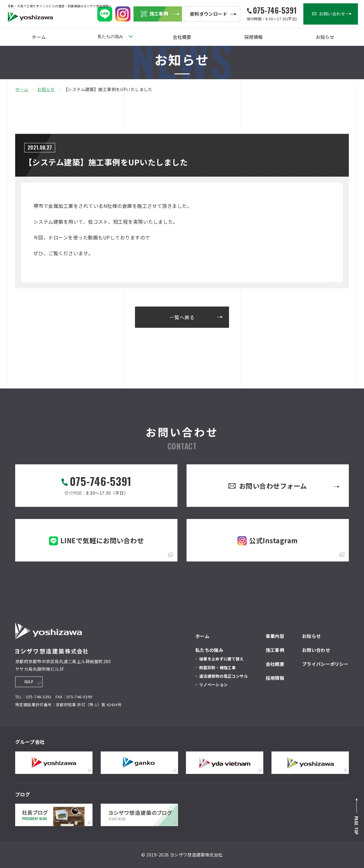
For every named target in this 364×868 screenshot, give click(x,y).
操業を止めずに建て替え (222, 659)
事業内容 (275, 636)
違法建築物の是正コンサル (224, 676)
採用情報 (254, 37)
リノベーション (213, 685)
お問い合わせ (316, 650)
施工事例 (275, 650)
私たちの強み (110, 36)
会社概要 (182, 37)
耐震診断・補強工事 (217, 668)
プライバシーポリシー (325, 664)
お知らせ (325, 37)
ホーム (39, 37)
